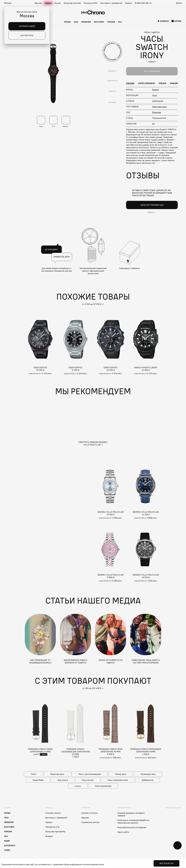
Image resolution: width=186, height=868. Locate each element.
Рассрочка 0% (91, 3)
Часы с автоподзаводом (90, 774)
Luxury (78, 786)
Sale (120, 22)
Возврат (49, 836)
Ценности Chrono (90, 813)
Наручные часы (159, 107)
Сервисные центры (91, 822)
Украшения (86, 22)
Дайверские (148, 780)
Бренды (67, 22)
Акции (58, 3)
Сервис (128, 3)
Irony (155, 95)
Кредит (49, 822)
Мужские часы (57, 774)
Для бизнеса (10, 845)
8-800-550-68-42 (143, 3)
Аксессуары (99, 22)
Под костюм (88, 780)
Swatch (156, 90)
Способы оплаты (53, 813)
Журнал (38, 3)
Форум (48, 3)
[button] (9, 3)
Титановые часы (148, 774)
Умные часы (121, 774)
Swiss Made (38, 780)
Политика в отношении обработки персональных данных (133, 821)
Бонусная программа (55, 831)
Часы (76, 22)
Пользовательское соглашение (132, 827)
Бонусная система (72, 3)
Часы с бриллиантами (118, 780)
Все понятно (166, 863)
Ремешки (111, 22)
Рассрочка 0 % (52, 827)
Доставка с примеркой (111, 3)
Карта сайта (123, 832)
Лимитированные (103, 786)
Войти (179, 3)
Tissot (33, 774)
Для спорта (63, 780)
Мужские (157, 112)
